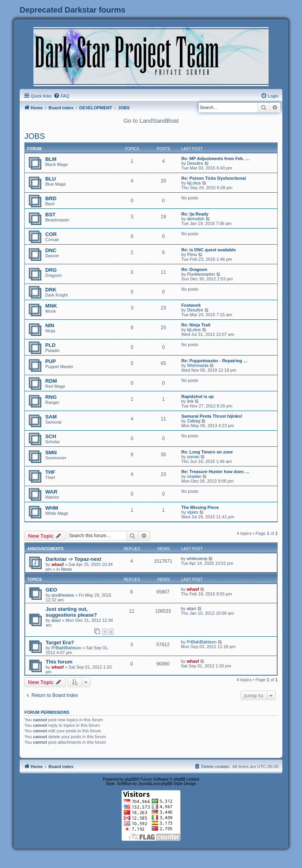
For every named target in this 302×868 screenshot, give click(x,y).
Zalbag (194, 421)
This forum (59, 662)
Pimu (192, 254)
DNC (51, 250)
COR (51, 234)
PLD (50, 345)
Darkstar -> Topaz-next (74, 559)
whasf (58, 564)
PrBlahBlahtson (66, 648)
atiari (56, 620)
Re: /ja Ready (195, 214)
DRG (51, 270)
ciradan (194, 476)
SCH (51, 436)
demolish (196, 219)
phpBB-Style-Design (179, 784)
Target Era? (60, 642)
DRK (51, 290)
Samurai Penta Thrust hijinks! (212, 416)
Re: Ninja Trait (196, 325)
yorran (193, 457)
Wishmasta (198, 365)
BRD (51, 198)
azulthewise (63, 595)
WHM (52, 508)
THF (50, 472)
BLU (51, 179)
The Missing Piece (200, 507)
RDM (51, 381)
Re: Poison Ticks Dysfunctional (214, 178)
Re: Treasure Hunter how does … (215, 472)
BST (50, 215)
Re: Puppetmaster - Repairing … (215, 361)
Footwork (191, 305)
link (191, 401)
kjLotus (194, 183)
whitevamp (197, 558)
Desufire (195, 163)
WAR (51, 492)
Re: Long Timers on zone (207, 452)
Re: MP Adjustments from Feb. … (215, 158)
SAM (51, 417)
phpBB (131, 779)
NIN (50, 325)
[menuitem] (61, 96)
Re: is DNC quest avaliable (209, 250)
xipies (193, 512)
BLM (51, 159)
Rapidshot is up (198, 396)
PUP (51, 361)
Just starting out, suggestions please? (71, 612)
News (66, 569)
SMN (51, 452)
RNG (51, 397)
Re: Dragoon (194, 269)
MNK (51, 306)
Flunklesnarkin (201, 274)
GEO (51, 590)
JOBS (35, 136)
